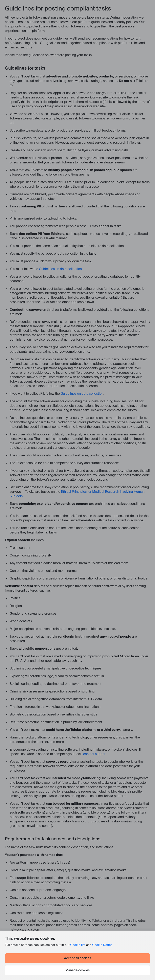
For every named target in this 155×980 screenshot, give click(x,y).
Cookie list (78, 945)
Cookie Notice (102, 945)
